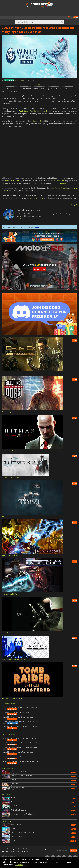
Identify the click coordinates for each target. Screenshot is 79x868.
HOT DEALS (9, 80)
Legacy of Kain (40, 111)
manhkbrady (19, 80)
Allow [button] (69, 862)
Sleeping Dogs (38, 121)
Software (22, 12)
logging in (37, 227)
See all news (20, 219)
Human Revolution (59, 183)
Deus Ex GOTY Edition (13, 181)
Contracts (64, 188)
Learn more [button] (19, 865)
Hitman (49, 111)
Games (3, 12)
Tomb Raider (24, 111)
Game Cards (12, 12)
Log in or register (69, 12)
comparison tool (37, 198)
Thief (32, 111)
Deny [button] (57, 862)
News (38, 12)
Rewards (31, 12)
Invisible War (59, 181)
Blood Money (55, 188)
